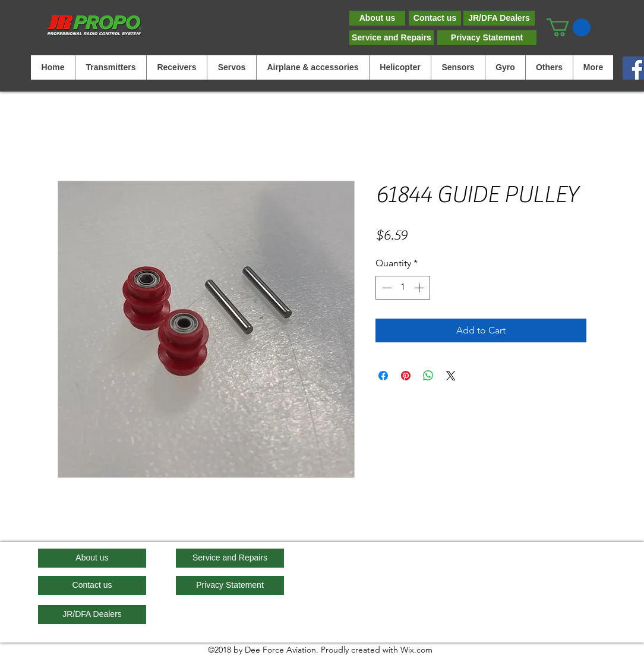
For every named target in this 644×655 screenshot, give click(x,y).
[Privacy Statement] (487, 38)
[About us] (377, 18)
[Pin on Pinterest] (406, 376)
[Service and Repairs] (392, 38)
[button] (569, 27)
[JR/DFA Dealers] (499, 18)
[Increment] (420, 288)
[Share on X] (451, 376)
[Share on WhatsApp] (428, 376)
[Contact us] (435, 18)
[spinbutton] (403, 288)
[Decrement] (386, 288)
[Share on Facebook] (383, 376)
